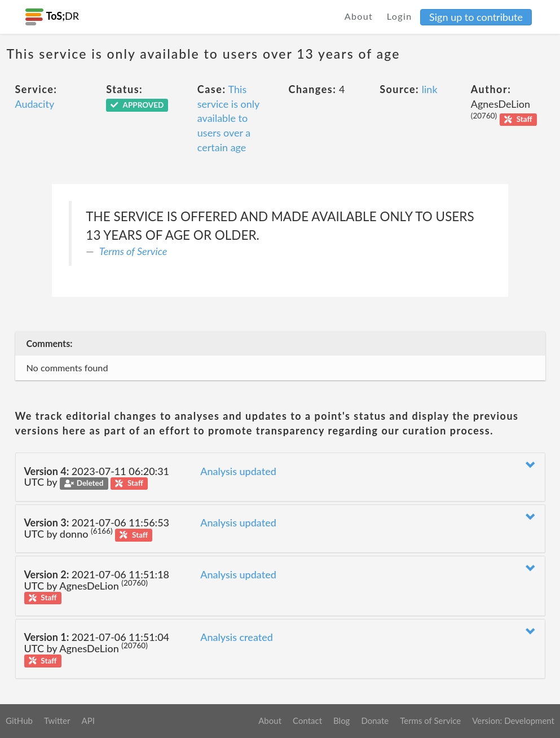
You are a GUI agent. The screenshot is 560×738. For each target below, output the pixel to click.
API (88, 721)
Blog (341, 721)
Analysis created (237, 637)
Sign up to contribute (476, 17)
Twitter (57, 721)
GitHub (19, 721)
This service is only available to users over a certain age (228, 118)
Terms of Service (133, 251)
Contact (307, 721)
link (430, 89)
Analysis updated (238, 471)
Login (400, 16)
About (359, 16)
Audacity (35, 104)
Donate (375, 721)
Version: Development (513, 721)
